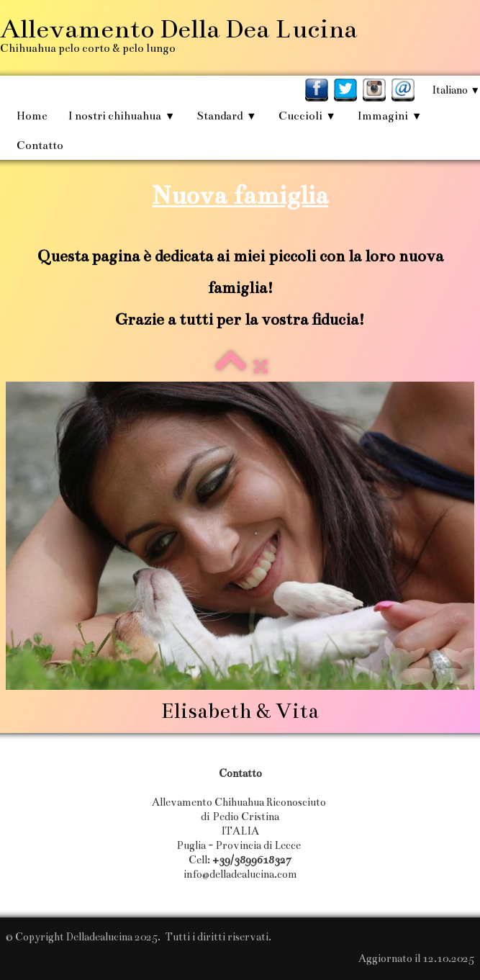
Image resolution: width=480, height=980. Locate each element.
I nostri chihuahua (122, 116)
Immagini (390, 116)
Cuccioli (307, 116)
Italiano (456, 90)
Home (32, 116)
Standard (226, 116)
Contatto (40, 145)
